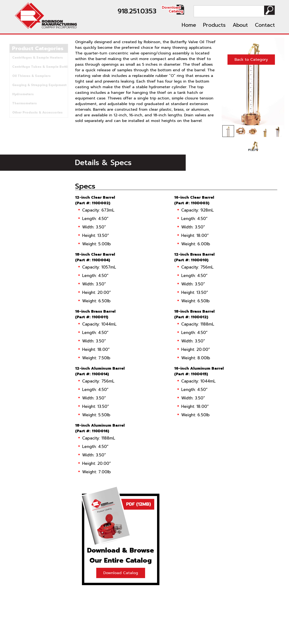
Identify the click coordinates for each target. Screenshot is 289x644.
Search (268, 11)
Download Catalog (121, 573)
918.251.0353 (135, 11)
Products (214, 25)
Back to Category (251, 60)
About (240, 25)
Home (189, 25)
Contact (265, 25)
